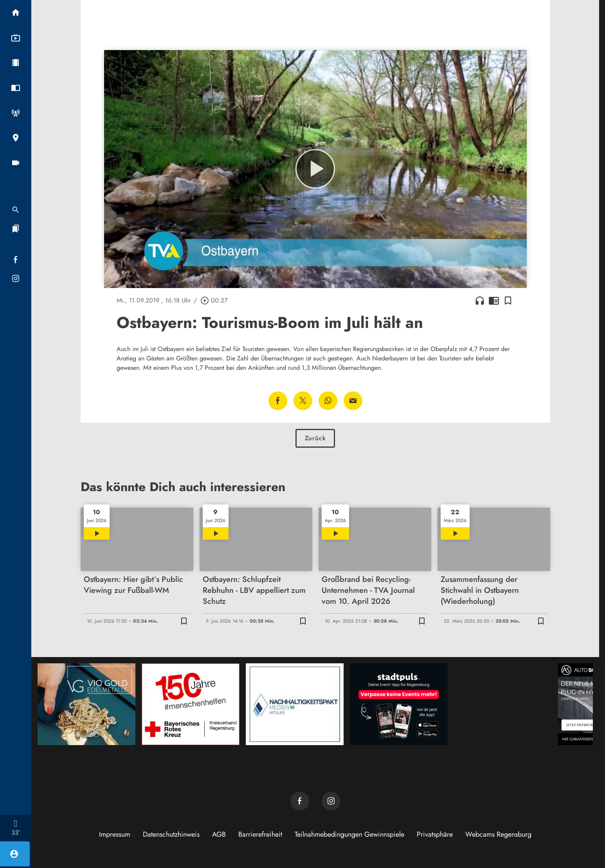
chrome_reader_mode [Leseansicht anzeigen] (494, 301)
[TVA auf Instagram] (331, 801)
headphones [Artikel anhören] (480, 301)
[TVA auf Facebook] (300, 801)
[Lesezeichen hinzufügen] (508, 301)
